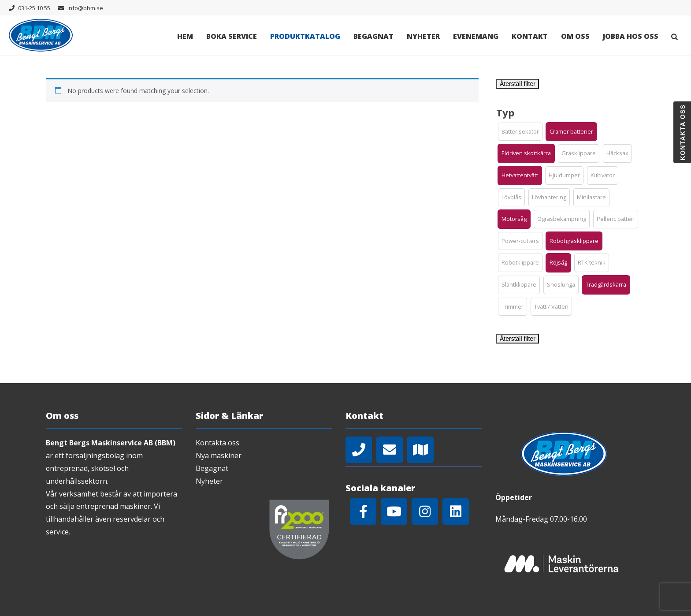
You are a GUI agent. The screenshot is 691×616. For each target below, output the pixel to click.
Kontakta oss (217, 443)
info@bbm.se (85, 8)
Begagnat (373, 36)
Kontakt (530, 36)
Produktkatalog (305, 36)
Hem (185, 36)
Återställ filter (518, 84)
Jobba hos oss (631, 36)
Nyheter (423, 36)
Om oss (575, 36)
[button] (520, 132)
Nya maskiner (219, 455)
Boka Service (232, 36)
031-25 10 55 (34, 8)
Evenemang (476, 36)
